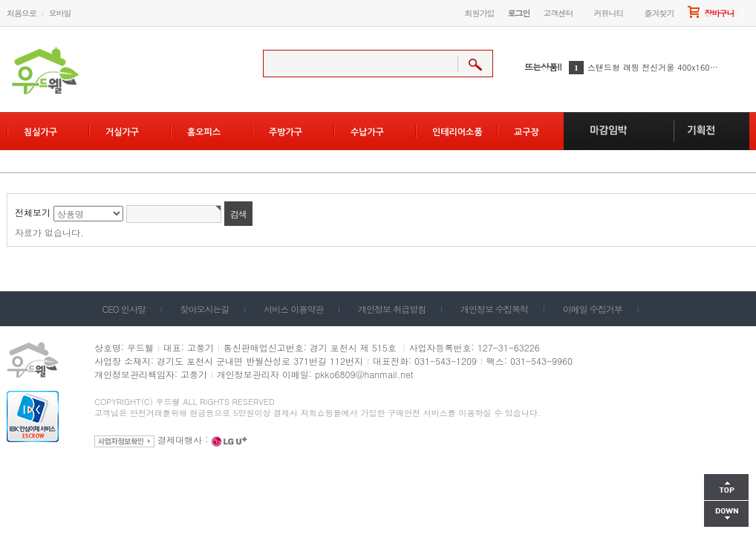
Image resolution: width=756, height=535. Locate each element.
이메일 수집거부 (593, 309)
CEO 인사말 (124, 309)
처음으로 (22, 13)
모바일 (60, 13)
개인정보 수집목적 (494, 309)
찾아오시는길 (205, 309)
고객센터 (558, 13)
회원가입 (480, 13)
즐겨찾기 (659, 13)
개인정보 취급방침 (392, 309)
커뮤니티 (609, 13)
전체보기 (33, 212)
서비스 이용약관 (293, 309)
